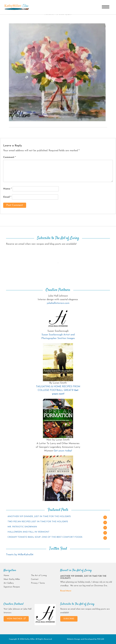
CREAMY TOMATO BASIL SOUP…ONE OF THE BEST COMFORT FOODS (45, 537)
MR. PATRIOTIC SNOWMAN (22, 527)
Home (6, 576)
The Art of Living (39, 576)
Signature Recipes (12, 587)
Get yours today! (63, 451)
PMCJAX (101, 639)
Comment (10, 157)
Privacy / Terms (38, 583)
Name (7, 189)
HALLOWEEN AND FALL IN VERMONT (28, 532)
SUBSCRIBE (69, 619)
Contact (35, 579)
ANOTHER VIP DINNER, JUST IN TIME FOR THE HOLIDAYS (39, 517)
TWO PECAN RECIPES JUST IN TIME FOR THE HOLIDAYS (38, 522)
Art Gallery (9, 583)
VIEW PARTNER (16, 619)
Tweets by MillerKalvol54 (20, 555)
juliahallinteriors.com (58, 303)
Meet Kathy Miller (12, 579)
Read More (66, 591)
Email (7, 197)
